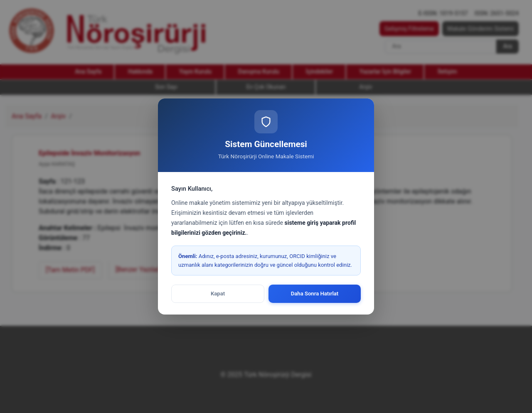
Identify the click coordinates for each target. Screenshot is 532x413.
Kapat (218, 294)
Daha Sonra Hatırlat (315, 294)
